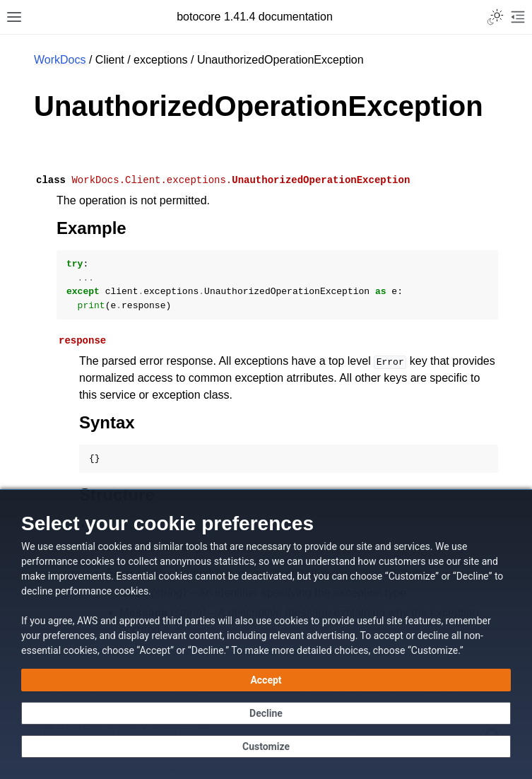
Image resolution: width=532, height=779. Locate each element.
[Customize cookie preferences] (266, 746)
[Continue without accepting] (266, 713)
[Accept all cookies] (266, 680)
